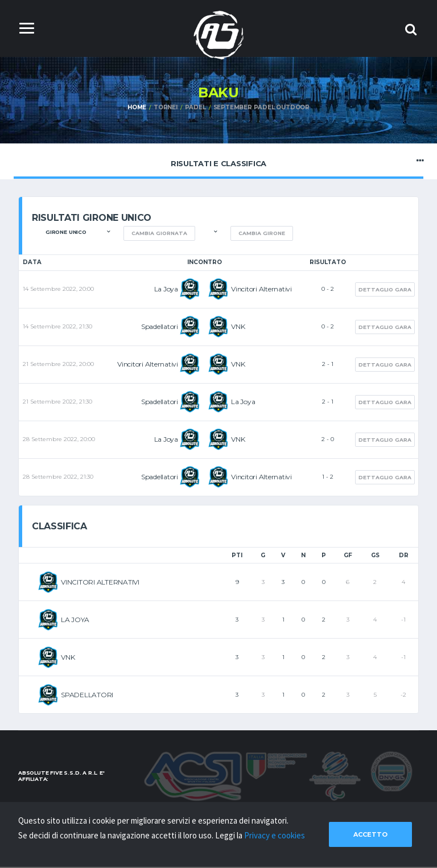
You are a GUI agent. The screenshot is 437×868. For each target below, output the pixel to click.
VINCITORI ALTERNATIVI (100, 582)
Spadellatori (160, 326)
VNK (238, 326)
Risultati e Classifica (218, 161)
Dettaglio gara (385, 289)
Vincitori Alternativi (261, 289)
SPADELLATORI (87, 695)
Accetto (370, 834)
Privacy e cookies (275, 835)
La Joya (166, 289)
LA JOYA (75, 620)
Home (137, 107)
